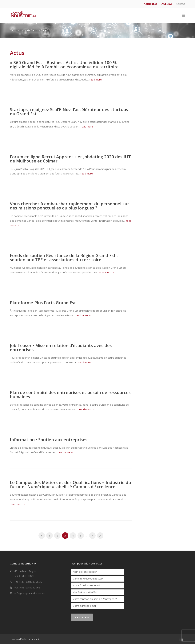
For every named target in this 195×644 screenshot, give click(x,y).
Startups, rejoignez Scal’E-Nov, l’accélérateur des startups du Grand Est (69, 111)
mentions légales (19, 639)
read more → (97, 80)
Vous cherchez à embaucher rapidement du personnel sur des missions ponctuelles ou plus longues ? (70, 206)
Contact (181, 4)
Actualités (150, 4)
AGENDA (167, 4)
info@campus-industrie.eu (30, 593)
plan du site (35, 639)
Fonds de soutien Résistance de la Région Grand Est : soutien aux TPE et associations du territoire (64, 257)
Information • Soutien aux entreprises (49, 439)
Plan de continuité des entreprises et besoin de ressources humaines (70, 394)
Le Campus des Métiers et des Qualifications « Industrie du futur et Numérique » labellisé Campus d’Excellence (70, 484)
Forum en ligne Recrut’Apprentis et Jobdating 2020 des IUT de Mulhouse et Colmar (70, 159)
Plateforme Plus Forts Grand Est (43, 302)
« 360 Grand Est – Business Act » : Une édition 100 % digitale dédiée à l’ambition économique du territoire (64, 64)
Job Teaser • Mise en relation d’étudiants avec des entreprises (61, 347)
